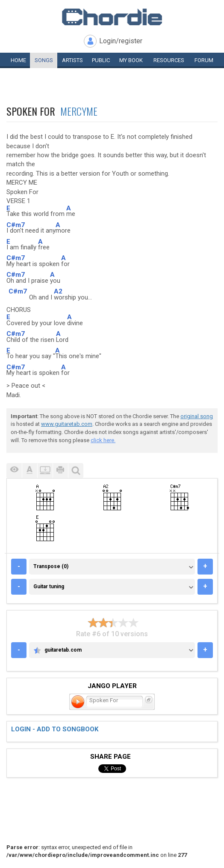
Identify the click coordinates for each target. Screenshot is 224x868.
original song (197, 416)
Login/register (121, 41)
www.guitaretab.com (67, 424)
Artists (72, 60)
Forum (204, 60)
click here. (103, 440)
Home (18, 60)
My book (131, 60)
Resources (169, 60)
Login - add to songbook (55, 729)
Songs (44, 60)
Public (101, 60)
